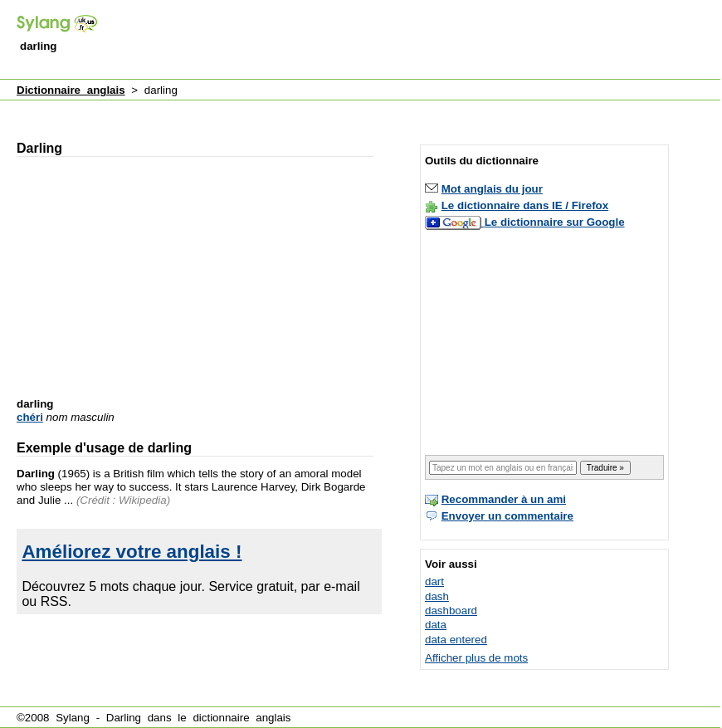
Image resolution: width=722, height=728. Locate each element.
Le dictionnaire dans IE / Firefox (525, 205)
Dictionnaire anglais (71, 90)
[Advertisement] (315, 111)
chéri (30, 417)
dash (437, 596)
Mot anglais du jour (492, 189)
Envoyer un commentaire (507, 516)
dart (434, 581)
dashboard (451, 611)
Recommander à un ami (504, 499)
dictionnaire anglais (241, 718)
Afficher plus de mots (476, 658)
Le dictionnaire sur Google (555, 222)
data (436, 625)
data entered (456, 640)
